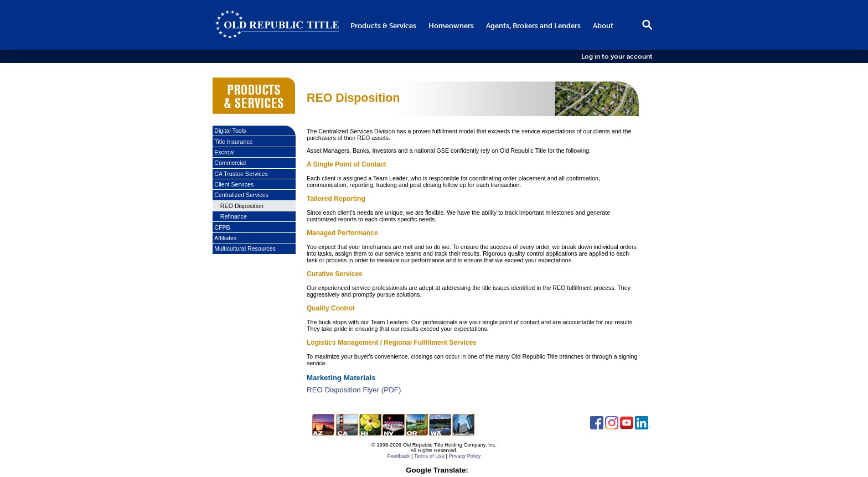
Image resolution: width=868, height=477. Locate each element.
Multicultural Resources (245, 248)
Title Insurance (234, 142)
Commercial (230, 163)
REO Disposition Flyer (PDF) (354, 390)
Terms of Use (429, 456)
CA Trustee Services (241, 174)
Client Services (234, 184)
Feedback (398, 456)
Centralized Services (241, 195)
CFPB (222, 227)
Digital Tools (230, 131)
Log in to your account (617, 56)
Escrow (224, 152)
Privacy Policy (464, 456)
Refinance (234, 216)
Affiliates (225, 238)
